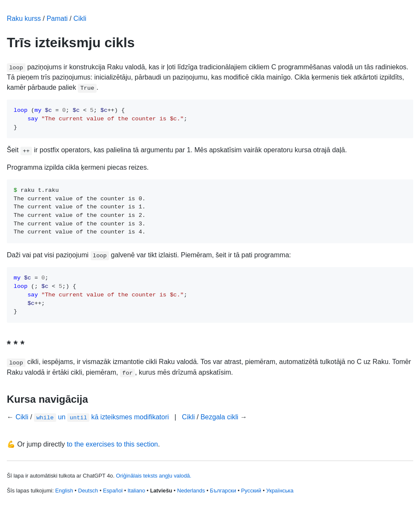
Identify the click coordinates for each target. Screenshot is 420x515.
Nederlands (191, 491)
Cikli (80, 18)
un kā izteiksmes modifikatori (101, 417)
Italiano (136, 491)
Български (223, 491)
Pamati (57, 18)
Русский (251, 491)
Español (113, 491)
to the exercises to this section (112, 444)
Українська (280, 491)
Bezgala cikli (219, 417)
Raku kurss (24, 18)
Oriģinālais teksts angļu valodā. (154, 476)
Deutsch (88, 491)
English (64, 491)
